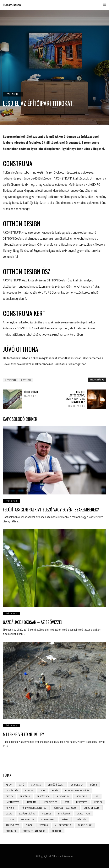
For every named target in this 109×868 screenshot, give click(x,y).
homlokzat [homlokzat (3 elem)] (82, 796)
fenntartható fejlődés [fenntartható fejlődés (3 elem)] (77, 790)
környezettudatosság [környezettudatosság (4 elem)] (65, 808)
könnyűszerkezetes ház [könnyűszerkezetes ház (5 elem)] (34, 808)
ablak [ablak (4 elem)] (9, 785)
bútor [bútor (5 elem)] (93, 785)
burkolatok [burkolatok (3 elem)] (77, 785)
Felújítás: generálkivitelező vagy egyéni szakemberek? (51, 510)
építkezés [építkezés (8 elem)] (11, 831)
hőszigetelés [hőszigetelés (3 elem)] (50, 802)
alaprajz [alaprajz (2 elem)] (36, 785)
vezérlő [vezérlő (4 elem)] (44, 825)
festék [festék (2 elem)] (9, 796)
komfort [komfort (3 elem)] (10, 808)
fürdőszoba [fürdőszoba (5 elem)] (43, 796)
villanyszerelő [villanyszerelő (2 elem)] (63, 825)
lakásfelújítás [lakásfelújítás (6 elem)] (27, 813)
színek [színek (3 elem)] (65, 819)
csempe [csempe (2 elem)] (29, 790)
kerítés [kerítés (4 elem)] (98, 802)
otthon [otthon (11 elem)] (10, 819)
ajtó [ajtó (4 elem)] (22, 785)
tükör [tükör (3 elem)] (29, 825)
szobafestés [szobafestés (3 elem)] (27, 819)
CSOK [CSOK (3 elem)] (42, 790)
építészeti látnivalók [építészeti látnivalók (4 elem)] (34, 831)
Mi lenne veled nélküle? (23, 734)
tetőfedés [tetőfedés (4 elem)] (81, 819)
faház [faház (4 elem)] (55, 790)
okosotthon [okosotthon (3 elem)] (83, 813)
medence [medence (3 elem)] (47, 813)
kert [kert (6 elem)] (67, 802)
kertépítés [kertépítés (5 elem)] (82, 802)
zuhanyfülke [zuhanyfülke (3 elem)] (85, 825)
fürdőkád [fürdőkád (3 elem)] (25, 796)
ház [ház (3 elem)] (97, 796)
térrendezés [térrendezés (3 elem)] (13, 825)
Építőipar (13, 94)
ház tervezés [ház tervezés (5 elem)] (13, 802)
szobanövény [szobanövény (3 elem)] (48, 819)
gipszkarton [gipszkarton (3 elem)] (63, 796)
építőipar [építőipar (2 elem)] (57, 831)
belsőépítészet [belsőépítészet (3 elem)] (56, 785)
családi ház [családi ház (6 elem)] (12, 790)
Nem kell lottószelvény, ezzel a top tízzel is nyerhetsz (75, 399)
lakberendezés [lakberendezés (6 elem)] (92, 808)
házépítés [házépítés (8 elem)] (31, 802)
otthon (27, 380)
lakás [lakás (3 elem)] (9, 813)
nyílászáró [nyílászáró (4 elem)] (64, 813)
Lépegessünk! (34, 394)
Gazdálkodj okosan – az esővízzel (33, 622)
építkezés (12, 380)
